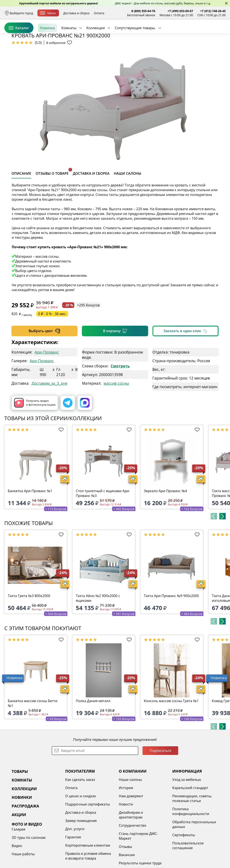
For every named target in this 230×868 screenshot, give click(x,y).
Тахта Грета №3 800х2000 (29, 629)
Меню (48, 13)
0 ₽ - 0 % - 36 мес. (52, 347)
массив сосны (116, 416)
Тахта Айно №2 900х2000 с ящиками (98, 631)
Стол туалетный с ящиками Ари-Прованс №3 (103, 527)
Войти (183, 32)
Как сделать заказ (80, 813)
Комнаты (69, 47)
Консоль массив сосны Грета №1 (171, 734)
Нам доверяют (131, 829)
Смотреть (120, 399)
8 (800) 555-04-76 (143, 11)
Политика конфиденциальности (191, 845)
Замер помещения (81, 854)
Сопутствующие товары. (135, 47)
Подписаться (160, 784)
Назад (16, 57)
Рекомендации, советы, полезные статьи (192, 832)
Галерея (18, 863)
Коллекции (96, 47)
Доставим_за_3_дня (49, 416)
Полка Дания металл (93, 734)
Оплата (99, 13)
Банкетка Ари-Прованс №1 (30, 524)
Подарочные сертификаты (88, 838)
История (126, 821)
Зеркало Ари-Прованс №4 (165, 524)
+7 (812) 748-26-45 (213, 11)
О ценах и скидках (81, 829)
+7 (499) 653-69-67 (180, 11)
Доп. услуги (75, 862)
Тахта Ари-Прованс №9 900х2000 (171, 629)
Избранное (200, 32)
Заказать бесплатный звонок (206, 47)
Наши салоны (130, 813)
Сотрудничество (132, 859)
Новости (126, 838)
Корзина (219, 32)
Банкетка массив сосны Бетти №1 (33, 737)
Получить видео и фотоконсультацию (35, 436)
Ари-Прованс (47, 385)
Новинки (47, 47)
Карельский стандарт (190, 821)
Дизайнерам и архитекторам (131, 848)
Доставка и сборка (76, 13)
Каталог (19, 47)
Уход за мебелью (187, 813)
